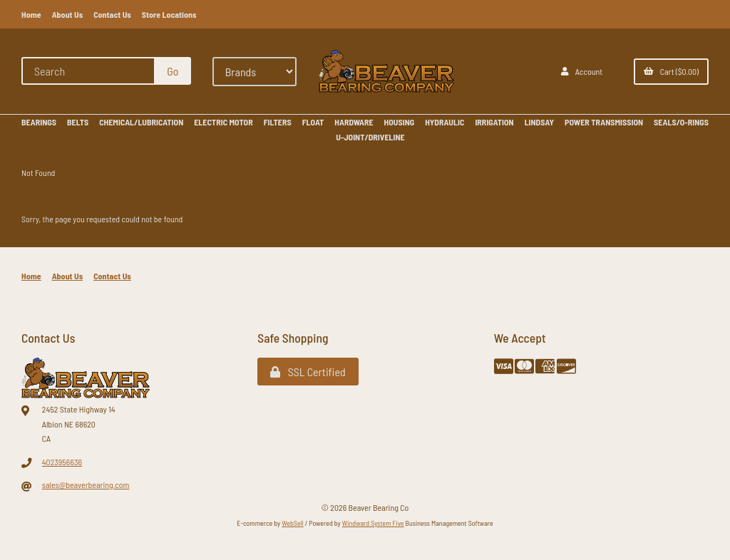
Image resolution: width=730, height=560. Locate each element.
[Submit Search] (173, 71)
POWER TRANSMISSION (604, 122)
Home (31, 14)
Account (582, 71)
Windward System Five (373, 523)
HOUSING (400, 122)
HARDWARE (354, 122)
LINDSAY (539, 122)
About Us (68, 14)
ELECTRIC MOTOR (223, 122)
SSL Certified (308, 372)
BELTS (78, 122)
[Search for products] (89, 71)
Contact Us (112, 14)
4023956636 (62, 462)
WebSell (292, 523)
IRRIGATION (494, 122)
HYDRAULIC (444, 122)
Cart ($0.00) (671, 71)
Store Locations (169, 14)
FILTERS (278, 122)
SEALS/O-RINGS (681, 122)
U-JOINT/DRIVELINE (370, 137)
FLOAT (313, 122)
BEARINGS (39, 122)
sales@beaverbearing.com (86, 484)
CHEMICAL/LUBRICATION (141, 122)
